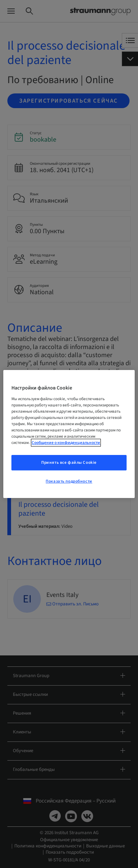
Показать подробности (69, 481)
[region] (69, 434)
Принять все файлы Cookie (69, 463)
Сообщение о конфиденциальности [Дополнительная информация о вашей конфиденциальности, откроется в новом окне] (66, 443)
